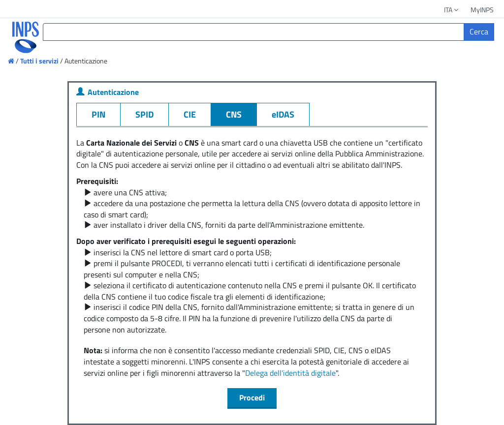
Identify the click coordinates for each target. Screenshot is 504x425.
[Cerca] (479, 32)
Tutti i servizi (39, 61)
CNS (234, 114)
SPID (144, 114)
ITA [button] (452, 10)
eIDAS (283, 114)
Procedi (252, 397)
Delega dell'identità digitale (290, 373)
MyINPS (482, 10)
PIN (98, 114)
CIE (190, 114)
